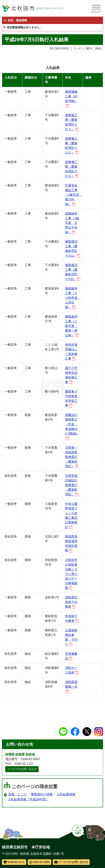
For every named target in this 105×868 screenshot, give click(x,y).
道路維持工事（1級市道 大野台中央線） (72, 223)
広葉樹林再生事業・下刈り (71, 637)
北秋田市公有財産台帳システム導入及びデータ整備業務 (71, 574)
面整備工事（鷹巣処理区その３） (72, 169)
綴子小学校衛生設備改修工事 (71, 375)
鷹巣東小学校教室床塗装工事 (71, 399)
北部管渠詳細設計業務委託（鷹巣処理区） (72, 485)
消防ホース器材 (72, 670)
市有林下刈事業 (72, 619)
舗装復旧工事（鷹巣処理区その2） (73, 272)
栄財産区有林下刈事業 (71, 602)
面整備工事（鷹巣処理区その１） (72, 122)
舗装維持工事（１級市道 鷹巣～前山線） (72, 326)
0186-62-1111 (14, 862)
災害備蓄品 (71, 656)
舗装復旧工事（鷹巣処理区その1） (73, 249)
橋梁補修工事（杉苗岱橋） (71, 99)
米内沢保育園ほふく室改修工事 (71, 352)
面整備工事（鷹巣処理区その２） (72, 146)
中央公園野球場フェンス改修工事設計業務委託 (71, 516)
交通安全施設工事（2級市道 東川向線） (73, 195)
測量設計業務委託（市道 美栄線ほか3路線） (72, 427)
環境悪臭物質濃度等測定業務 (71, 544)
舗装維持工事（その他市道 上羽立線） (73, 298)
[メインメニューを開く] (96, 8)
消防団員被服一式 (71, 687)
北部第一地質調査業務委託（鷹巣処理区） (72, 457)
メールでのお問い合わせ (22, 769)
